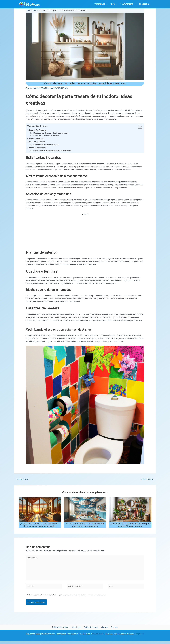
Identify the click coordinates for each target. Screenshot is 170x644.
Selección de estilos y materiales (47, 136)
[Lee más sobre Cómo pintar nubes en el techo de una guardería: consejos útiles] (85, 511)
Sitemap (104, 631)
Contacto (112, 631)
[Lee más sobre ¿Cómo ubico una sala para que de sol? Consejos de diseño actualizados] (40, 511)
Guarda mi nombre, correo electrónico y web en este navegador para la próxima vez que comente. (67, 598)
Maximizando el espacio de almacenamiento (52, 133)
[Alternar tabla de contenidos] (139, 127)
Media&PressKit (98, 637)
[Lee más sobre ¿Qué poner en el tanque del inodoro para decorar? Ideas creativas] (130, 511)
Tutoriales (101, 4)
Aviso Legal (78, 631)
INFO (114, 4)
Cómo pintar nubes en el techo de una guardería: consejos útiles (85, 526)
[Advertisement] (85, 234)
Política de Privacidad (63, 631)
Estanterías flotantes (38, 130)
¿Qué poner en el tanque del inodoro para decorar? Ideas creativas (130, 526)
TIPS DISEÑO (144, 4)
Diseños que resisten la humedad (47, 146)
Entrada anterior (22, 481)
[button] (106, 4)
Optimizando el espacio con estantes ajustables (53, 152)
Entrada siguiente (148, 481)
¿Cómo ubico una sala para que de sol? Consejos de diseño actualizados (40, 526)
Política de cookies (91, 631)
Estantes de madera (38, 149)
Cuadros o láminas (37, 143)
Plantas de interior (37, 139)
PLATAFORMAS (128, 4)
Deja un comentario (34, 88)
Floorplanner (140, 637)
